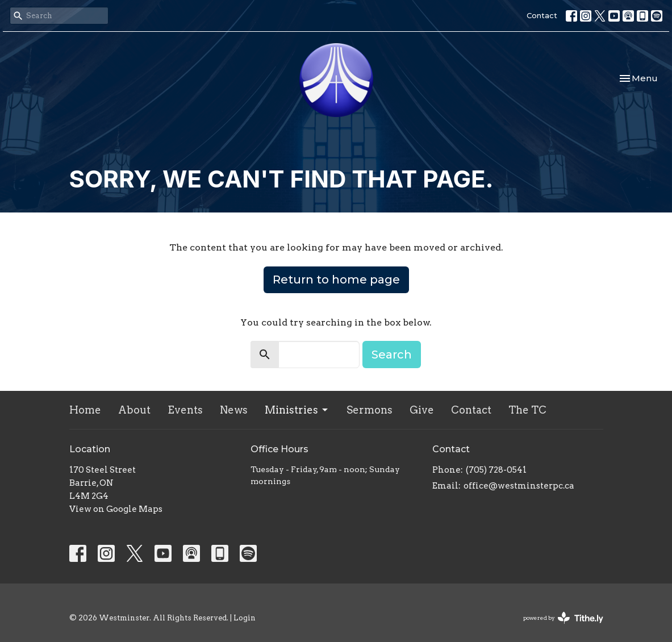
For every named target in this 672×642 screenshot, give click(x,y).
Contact (542, 15)
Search (392, 355)
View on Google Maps (116, 509)
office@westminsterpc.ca (519, 486)
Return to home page (336, 280)
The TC (527, 410)
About (134, 410)
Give (422, 410)
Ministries (297, 410)
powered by (563, 618)
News (234, 410)
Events (185, 410)
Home (85, 410)
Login (245, 618)
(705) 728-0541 (496, 470)
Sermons (370, 410)
